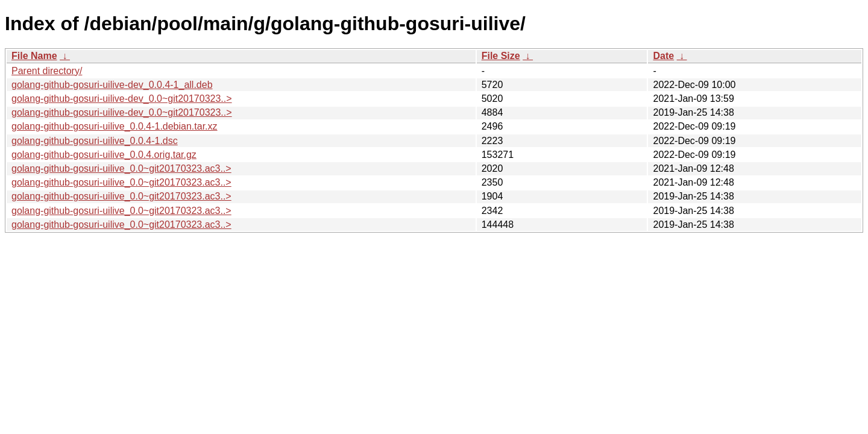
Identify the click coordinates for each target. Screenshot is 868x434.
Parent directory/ (47, 71)
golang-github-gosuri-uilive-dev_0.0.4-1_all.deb (112, 85)
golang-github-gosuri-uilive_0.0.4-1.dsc (95, 141)
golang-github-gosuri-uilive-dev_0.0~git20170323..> (122, 99)
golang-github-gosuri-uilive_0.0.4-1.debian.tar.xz (115, 126)
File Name (34, 56)
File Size (501, 56)
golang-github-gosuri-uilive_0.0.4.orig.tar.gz (104, 155)
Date (663, 56)
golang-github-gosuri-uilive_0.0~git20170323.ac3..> (121, 168)
